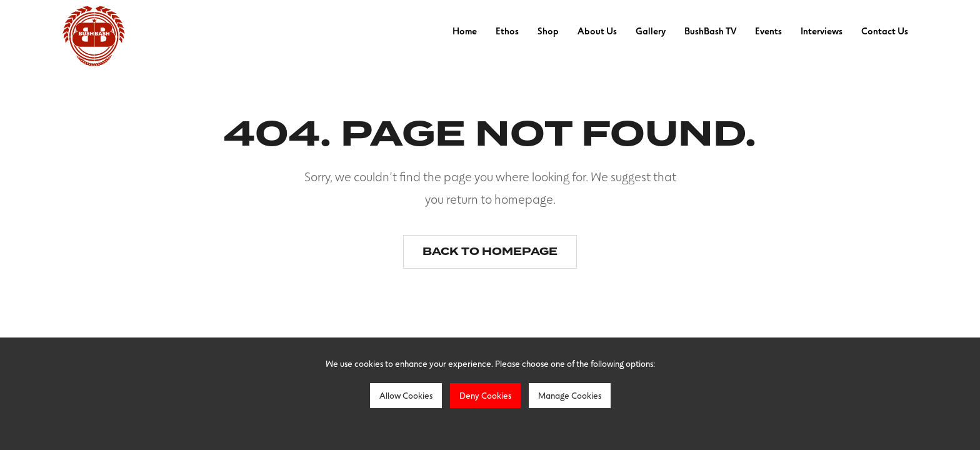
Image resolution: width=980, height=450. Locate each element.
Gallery (651, 31)
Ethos (507, 31)
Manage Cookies (570, 395)
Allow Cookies (406, 395)
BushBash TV (710, 31)
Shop (548, 31)
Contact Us (885, 31)
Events (768, 31)
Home (465, 31)
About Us (597, 31)
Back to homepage (490, 252)
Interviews (822, 31)
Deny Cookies (485, 395)
